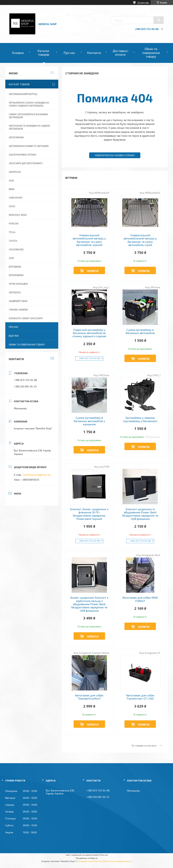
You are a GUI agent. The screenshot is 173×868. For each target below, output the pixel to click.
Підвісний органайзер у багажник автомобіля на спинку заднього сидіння (89, 333)
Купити (93, 271)
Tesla (12, 232)
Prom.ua (104, 855)
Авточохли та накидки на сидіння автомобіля (29, 127)
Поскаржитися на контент (90, 861)
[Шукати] (159, 20)
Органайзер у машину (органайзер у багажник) (140, 419)
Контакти (94, 53)
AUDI (11, 181)
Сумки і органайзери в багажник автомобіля (28, 116)
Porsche (14, 224)
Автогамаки (16, 137)
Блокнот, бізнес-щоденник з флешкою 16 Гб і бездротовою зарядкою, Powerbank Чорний (89, 514)
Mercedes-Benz (18, 215)
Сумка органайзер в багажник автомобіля (140, 331)
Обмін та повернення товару (151, 53)
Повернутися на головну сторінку (115, 155)
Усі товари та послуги (144, 745)
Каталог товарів (44, 53)
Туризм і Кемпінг (18, 310)
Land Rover (16, 198)
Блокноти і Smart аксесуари (26, 318)
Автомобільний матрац (23, 94)
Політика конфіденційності (118, 861)
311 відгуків (143, 2)
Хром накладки (18, 284)
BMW (12, 189)
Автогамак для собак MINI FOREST (140, 599)
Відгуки (14, 336)
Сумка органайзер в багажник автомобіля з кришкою (89, 421)
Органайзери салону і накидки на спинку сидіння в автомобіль (29, 104)
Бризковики (16, 275)
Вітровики (15, 267)
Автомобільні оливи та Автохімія (29, 146)
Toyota (13, 241)
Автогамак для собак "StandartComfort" (89, 697)
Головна (18, 53)
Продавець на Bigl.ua (87, 858)
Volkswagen (16, 249)
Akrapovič (15, 172)
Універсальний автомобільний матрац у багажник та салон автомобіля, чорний (89, 240)
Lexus (12, 206)
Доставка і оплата (120, 53)
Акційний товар (18, 301)
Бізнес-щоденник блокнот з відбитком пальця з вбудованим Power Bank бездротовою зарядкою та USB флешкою (89, 604)
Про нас (69, 53)
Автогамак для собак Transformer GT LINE (140, 697)
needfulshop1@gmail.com (37, 475)
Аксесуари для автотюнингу (26, 163)
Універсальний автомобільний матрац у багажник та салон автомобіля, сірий (140, 240)
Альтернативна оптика (23, 155)
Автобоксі (15, 292)
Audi (11, 258)
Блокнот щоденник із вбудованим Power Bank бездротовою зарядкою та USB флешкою (140, 514)
